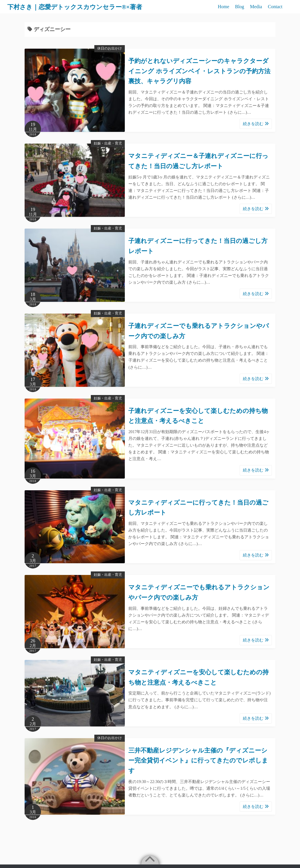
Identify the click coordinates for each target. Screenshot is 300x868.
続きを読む (256, 124)
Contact (275, 7)
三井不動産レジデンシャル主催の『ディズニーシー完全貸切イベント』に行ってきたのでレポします (198, 761)
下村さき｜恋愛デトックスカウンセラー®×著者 (84, 7)
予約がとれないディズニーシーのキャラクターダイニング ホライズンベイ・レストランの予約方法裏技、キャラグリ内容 (199, 71)
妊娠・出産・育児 (108, 143)
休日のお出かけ (110, 48)
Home (223, 7)
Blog (240, 7)
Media (256, 7)
